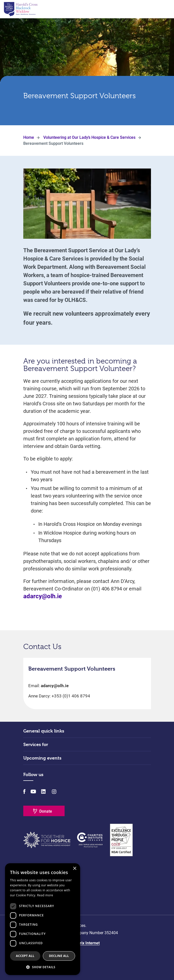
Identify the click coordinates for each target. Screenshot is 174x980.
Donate (46, 811)
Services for (36, 744)
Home (29, 137)
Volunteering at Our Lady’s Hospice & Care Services (89, 137)
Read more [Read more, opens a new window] (45, 895)
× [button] (74, 869)
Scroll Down (87, 111)
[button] (43, 967)
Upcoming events (42, 758)
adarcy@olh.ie (43, 596)
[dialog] (43, 919)
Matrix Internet (86, 943)
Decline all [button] (59, 956)
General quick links (44, 731)
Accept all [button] (25, 956)
